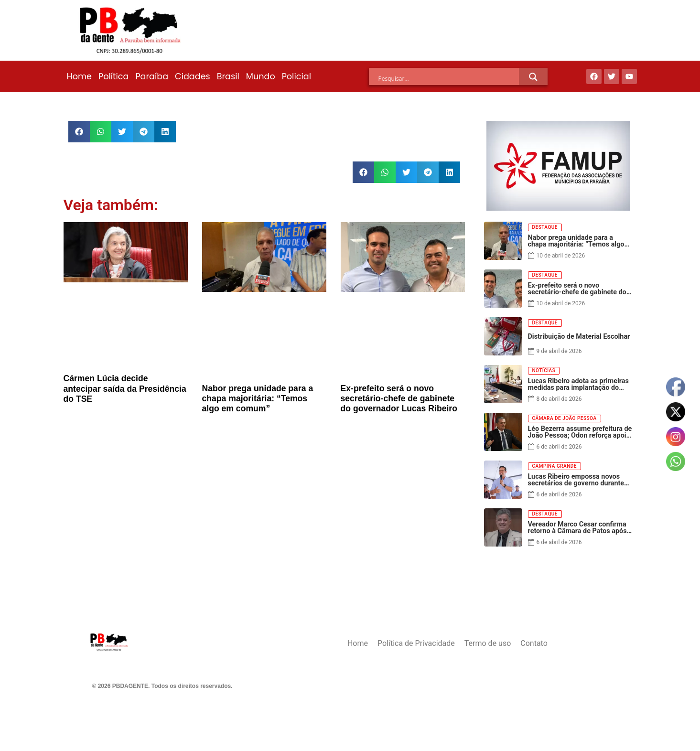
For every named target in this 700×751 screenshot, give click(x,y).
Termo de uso (488, 643)
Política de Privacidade (416, 643)
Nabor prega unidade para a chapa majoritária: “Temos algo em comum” (258, 398)
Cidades (193, 76)
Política (113, 76)
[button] (79, 132)
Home (79, 76)
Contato (534, 643)
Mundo (261, 76)
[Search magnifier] (533, 77)
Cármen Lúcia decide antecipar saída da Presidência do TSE (125, 388)
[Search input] (449, 78)
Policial (296, 76)
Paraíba (152, 76)
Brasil (228, 76)
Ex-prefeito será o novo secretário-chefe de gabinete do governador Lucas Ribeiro (399, 398)
